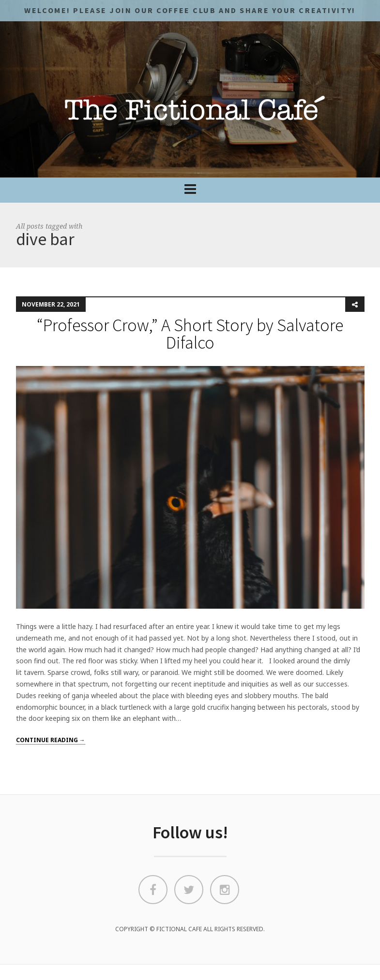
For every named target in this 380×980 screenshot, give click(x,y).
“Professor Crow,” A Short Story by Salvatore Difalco (190, 334)
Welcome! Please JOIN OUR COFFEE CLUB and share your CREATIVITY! (190, 10)
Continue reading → (51, 740)
